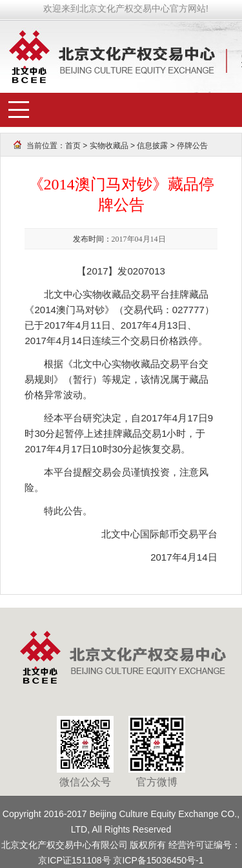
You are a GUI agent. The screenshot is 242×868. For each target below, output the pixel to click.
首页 (73, 146)
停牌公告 (192, 146)
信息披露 (152, 146)
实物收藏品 (109, 146)
